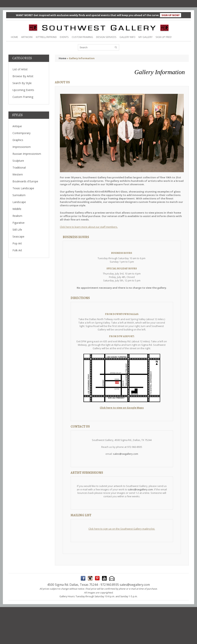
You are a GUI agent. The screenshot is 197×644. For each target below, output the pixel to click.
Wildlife (17, 209)
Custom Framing (23, 97)
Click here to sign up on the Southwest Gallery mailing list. (122, 529)
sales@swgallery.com (126, 454)
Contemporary (21, 133)
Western (18, 174)
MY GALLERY (145, 37)
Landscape (19, 202)
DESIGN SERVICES (106, 37)
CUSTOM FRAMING (82, 37)
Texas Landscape (23, 188)
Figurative (19, 223)
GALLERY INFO (127, 37)
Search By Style (22, 83)
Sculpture (18, 161)
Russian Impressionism (27, 154)
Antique (17, 126)
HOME (14, 37)
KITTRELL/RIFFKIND (46, 37)
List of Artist (20, 69)
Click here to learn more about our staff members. (89, 227)
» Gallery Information (81, 58)
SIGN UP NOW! (171, 15)
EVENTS (64, 37)
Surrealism (19, 195)
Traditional (19, 168)
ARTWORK (27, 37)
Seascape (18, 236)
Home (62, 58)
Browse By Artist (23, 76)
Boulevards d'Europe (25, 181)
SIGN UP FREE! (164, 37)
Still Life (17, 230)
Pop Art (17, 243)
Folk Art (17, 250)
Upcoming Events (23, 90)
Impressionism (22, 147)
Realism (17, 216)
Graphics (18, 140)
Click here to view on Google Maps (122, 408)
